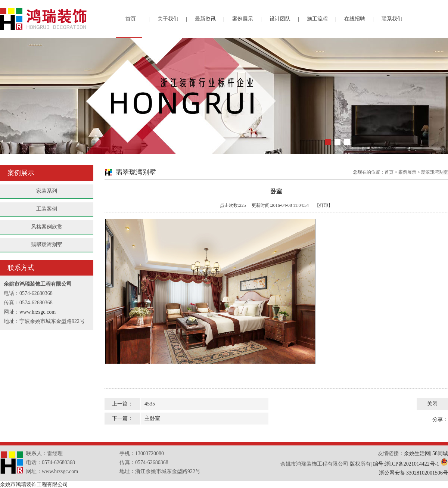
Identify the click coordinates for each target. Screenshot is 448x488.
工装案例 (47, 209)
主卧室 (152, 418)
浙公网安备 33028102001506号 (414, 473)
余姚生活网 (417, 453)
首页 (131, 19)
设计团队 (280, 19)
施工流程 (317, 19)
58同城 (440, 453)
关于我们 (168, 19)
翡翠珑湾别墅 (47, 245)
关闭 (432, 404)
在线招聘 (355, 19)
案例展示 (243, 19)
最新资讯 (205, 19)
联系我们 (392, 19)
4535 (150, 404)
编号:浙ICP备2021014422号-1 (406, 464)
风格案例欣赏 (47, 227)
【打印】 (324, 205)
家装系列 (47, 191)
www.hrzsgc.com (38, 312)
